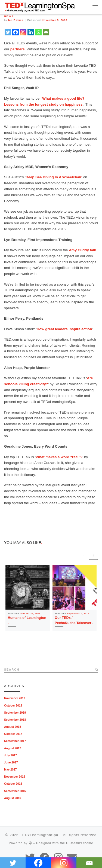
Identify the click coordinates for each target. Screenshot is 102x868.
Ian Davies (16, 20)
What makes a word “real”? (59, 457)
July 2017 (10, 755)
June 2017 (11, 762)
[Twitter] (8, 32)
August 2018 (13, 727)
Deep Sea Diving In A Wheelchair (53, 177)
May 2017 (10, 770)
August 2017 (13, 748)
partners (18, 49)
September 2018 (15, 720)
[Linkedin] (31, 32)
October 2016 (13, 784)
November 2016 (15, 777)
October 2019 (13, 706)
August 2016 (13, 798)
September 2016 (15, 791)
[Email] (46, 32)
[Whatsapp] (38, 32)
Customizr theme (80, 843)
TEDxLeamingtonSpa (39, 835)
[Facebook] (16, 32)
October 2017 (13, 734)
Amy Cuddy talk (82, 250)
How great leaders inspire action (64, 329)
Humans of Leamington (27, 618)
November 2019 (15, 698)
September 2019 (15, 713)
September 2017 (15, 741)
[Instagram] (23, 32)
